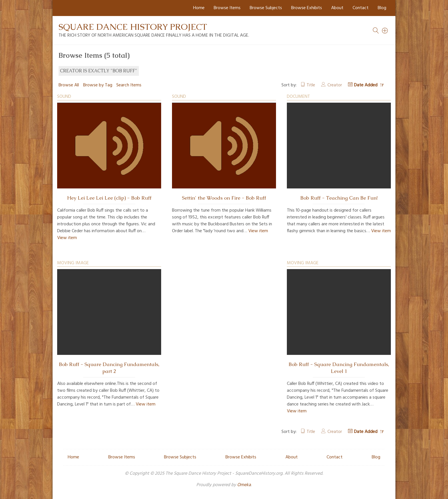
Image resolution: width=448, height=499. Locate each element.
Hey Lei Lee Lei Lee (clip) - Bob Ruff (109, 198)
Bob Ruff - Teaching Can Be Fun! (339, 198)
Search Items (129, 85)
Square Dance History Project (133, 27)
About (337, 8)
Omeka (244, 485)
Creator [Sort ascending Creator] (335, 85)
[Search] (385, 31)
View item (67, 238)
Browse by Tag (98, 85)
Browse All (69, 85)
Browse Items (227, 8)
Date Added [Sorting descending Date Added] (366, 85)
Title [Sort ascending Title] (311, 85)
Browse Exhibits (307, 8)
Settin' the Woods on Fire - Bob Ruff (224, 198)
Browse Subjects (266, 8)
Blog (382, 8)
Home (199, 8)
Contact (361, 8)
